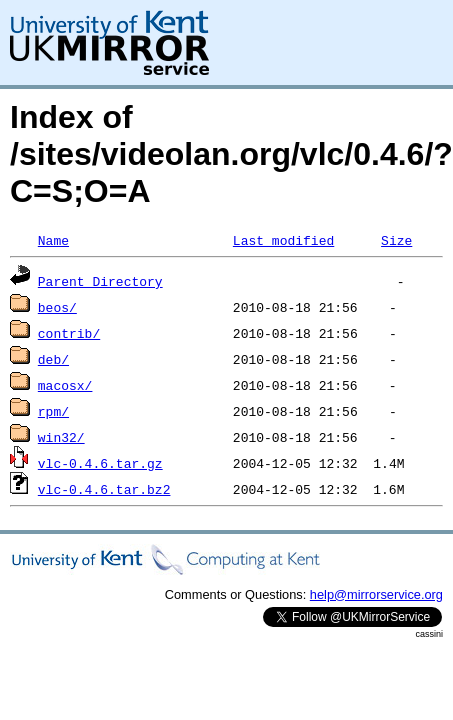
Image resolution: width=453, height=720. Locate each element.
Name (53, 240)
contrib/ (69, 333)
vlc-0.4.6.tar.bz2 (104, 489)
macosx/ (65, 385)
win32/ (61, 437)
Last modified (283, 240)
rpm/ (53, 411)
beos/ (57, 307)
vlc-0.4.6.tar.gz (100, 463)
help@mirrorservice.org (376, 594)
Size (396, 240)
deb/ (53, 359)
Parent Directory (100, 281)
